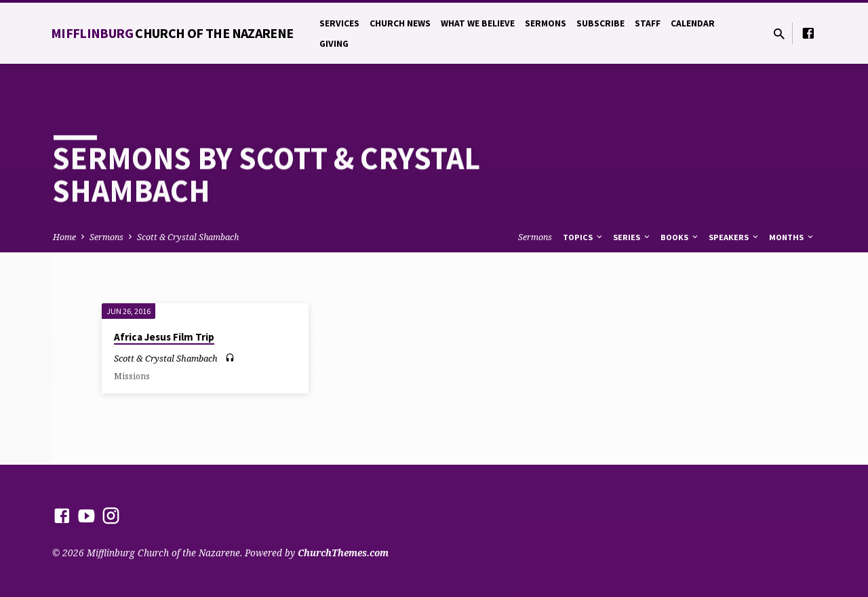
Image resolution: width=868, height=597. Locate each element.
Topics (584, 237)
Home (64, 237)
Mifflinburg (172, 33)
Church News (400, 23)
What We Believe (478, 23)
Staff (648, 23)
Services (339, 23)
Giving (334, 44)
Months (792, 237)
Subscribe (600, 23)
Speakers (734, 237)
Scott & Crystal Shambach (188, 237)
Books (680, 237)
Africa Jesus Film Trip (164, 337)
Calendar (693, 23)
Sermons (546, 23)
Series (632, 237)
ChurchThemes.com (343, 553)
